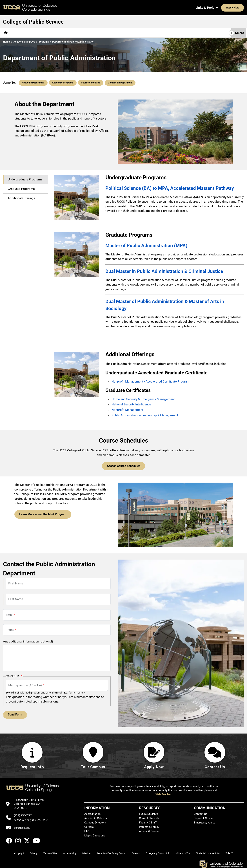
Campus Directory (95, 823)
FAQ (87, 832)
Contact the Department (120, 83)
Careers (89, 827)
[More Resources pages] (112, 33)
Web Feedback (164, 795)
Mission (86, 854)
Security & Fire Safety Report (111, 854)
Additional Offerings (21, 198)
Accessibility (70, 854)
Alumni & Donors (149, 832)
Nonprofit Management (127, 410)
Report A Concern (204, 819)
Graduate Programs (21, 189)
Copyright (19, 854)
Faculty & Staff (148, 823)
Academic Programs (63, 83)
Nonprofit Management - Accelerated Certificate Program (151, 381)
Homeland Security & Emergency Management (143, 399)
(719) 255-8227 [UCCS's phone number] (23, 816)
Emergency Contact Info (158, 854)
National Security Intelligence (131, 404)
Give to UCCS (183, 854)
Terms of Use (50, 854)
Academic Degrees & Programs (31, 42)
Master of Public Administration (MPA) (146, 246)
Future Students (149, 814)
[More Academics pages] (44, 33)
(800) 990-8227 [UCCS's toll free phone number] (39, 820)
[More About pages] (21, 33)
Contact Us (148, 33)
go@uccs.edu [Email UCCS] (22, 828)
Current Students (149, 819)
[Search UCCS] (240, 8)
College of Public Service (33, 22)
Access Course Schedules (124, 466)
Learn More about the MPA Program (41, 514)
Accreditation (92, 814)
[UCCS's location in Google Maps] (31, 804)
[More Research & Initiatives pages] (78, 33)
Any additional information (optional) (28, 641)
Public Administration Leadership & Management (145, 415)
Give (131, 33)
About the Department (33, 83)
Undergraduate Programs (25, 179)
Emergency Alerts (204, 823)
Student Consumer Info (208, 854)
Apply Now (221, 8)
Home (6, 42)
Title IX (229, 854)
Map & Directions (95, 836)
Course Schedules (91, 83)
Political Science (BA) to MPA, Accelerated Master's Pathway (170, 188)
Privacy (34, 854)
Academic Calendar (96, 819)
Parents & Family (149, 827)
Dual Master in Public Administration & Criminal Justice (164, 271)
